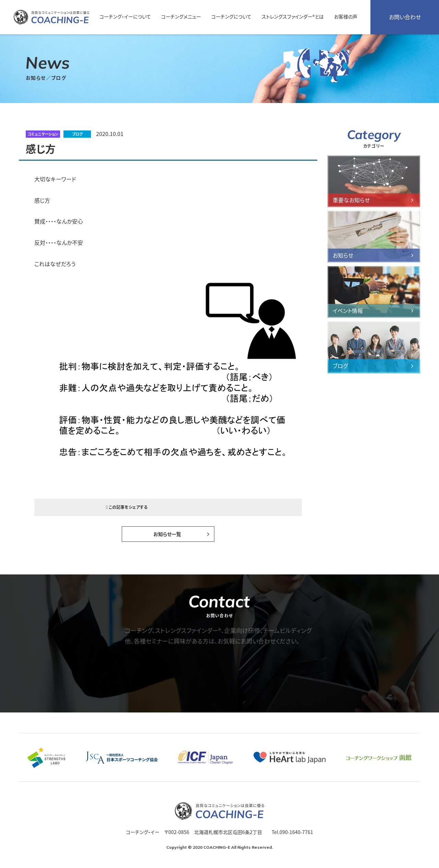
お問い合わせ (405, 17)
